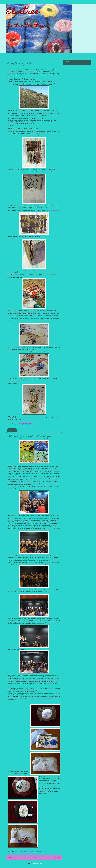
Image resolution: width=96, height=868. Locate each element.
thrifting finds (30, 425)
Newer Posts (12, 857)
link (54, 688)
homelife (14, 425)
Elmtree (23, 13)
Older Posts (57, 857)
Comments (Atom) (38, 863)
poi (41, 590)
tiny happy (51, 211)
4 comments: (38, 851)
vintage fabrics (37, 425)
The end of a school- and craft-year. (31, 436)
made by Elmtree (21, 425)
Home (34, 857)
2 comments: (37, 423)
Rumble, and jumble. (21, 64)
